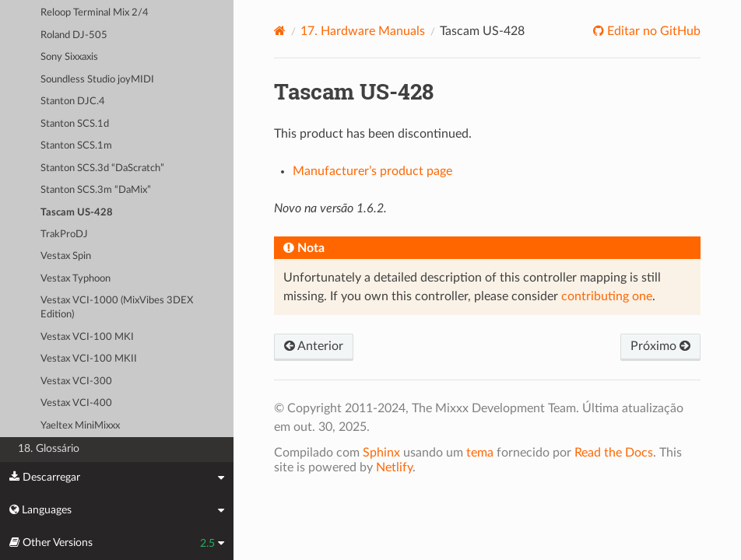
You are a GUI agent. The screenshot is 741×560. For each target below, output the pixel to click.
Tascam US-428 (77, 213)
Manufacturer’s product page (372, 171)
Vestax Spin (66, 256)
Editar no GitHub (652, 31)
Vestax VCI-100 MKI (87, 337)
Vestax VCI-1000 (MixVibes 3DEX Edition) (117, 308)
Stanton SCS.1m (76, 146)
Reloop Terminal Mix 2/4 (95, 13)
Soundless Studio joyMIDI (97, 80)
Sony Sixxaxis (69, 57)
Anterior (314, 346)
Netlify (394, 467)
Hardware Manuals (363, 31)
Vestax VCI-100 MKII (89, 359)
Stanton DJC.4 (73, 101)
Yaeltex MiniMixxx (80, 426)
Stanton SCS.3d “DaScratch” (102, 168)
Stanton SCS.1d (75, 124)
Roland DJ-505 (74, 35)
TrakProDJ (64, 234)
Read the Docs (614, 453)
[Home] (280, 31)
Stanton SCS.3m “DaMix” (96, 190)
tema (480, 453)
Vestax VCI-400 (76, 403)
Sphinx (381, 453)
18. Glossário (49, 448)
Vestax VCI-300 (76, 381)
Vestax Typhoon (76, 279)
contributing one (607, 296)
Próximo (660, 346)
